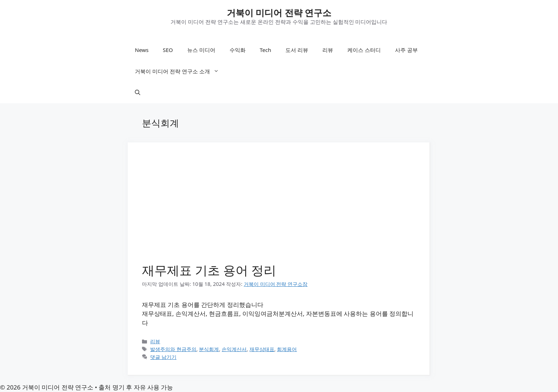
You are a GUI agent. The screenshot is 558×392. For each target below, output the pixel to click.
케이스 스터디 (364, 50)
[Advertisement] (279, 210)
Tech (265, 50)
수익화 (238, 50)
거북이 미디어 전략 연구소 (279, 12)
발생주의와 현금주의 (173, 349)
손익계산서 (234, 349)
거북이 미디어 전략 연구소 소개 (180, 71)
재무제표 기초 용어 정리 (209, 270)
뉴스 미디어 (201, 50)
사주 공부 (406, 50)
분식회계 (209, 349)
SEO (168, 50)
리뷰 (328, 50)
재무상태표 (262, 349)
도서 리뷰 (297, 50)
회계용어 (287, 349)
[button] (138, 93)
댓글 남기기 (163, 357)
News (142, 50)
